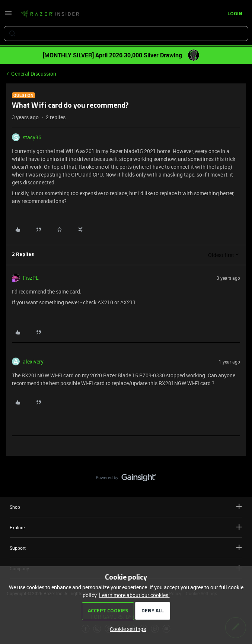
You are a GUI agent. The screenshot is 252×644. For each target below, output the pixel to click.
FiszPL (31, 278)
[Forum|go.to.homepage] (50, 14)
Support (126, 548)
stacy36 (32, 137)
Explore (126, 527)
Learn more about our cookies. (134, 595)
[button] (8, 15)
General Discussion (34, 74)
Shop (126, 507)
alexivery (33, 361)
